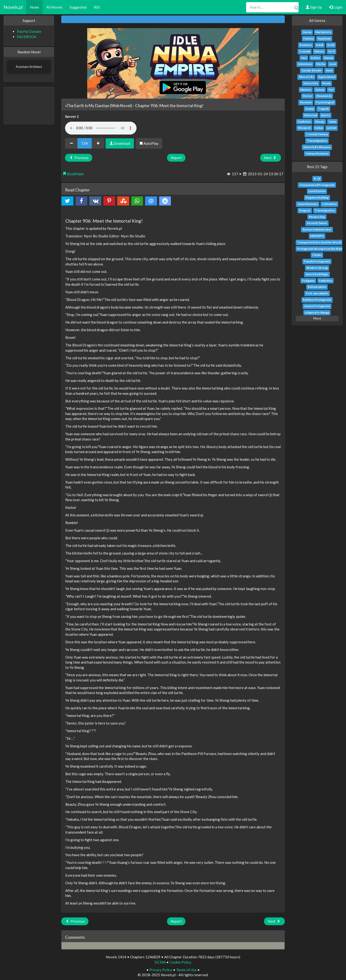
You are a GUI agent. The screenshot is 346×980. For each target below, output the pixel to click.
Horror (307, 96)
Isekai (319, 128)
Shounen (306, 102)
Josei (333, 64)
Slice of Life (306, 77)
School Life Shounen (317, 147)
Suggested (78, 7)
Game (332, 122)
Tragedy (323, 109)
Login (336, 7)
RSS (97, 7)
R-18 (317, 178)
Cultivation (329, 204)
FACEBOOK (27, 37)
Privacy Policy (161, 970)
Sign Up (314, 7)
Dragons (305, 210)
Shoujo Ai (304, 128)
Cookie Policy (180, 962)
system (331, 128)
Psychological (325, 102)
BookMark (73, 174)
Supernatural (327, 77)
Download (120, 143)
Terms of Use (186, 970)
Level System (317, 191)
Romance (306, 45)
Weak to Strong (317, 268)
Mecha (321, 64)
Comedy (305, 51)
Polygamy (308, 281)
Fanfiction (304, 122)
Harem (307, 32)
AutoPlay (149, 143)
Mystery (306, 90)
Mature (319, 51)
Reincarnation (317, 287)
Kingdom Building (317, 197)
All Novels (54, 7)
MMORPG (317, 236)
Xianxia (328, 58)
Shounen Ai (324, 96)
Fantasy (308, 38)
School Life (311, 83)
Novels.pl (13, 7)
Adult (320, 45)
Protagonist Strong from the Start (320, 249)
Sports (326, 115)
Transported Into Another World (319, 242)
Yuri (331, 90)
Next (271, 158)
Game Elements (308, 204)
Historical (310, 115)
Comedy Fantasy (317, 134)
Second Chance (317, 223)
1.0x (85, 143)
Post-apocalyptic (317, 293)
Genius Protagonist (317, 306)
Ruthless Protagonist (317, 300)
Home (34, 7)
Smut (329, 70)
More (317, 318)
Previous (79, 158)
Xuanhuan (324, 38)
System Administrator (317, 229)
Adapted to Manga (317, 312)
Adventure (305, 64)
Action (315, 58)
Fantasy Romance (317, 153)
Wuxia (326, 83)
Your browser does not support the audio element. (101, 128)
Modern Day (317, 217)
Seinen (320, 90)
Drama (310, 109)
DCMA (160, 962)
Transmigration (317, 141)
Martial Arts (323, 32)
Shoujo (320, 122)
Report (176, 158)
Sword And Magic (317, 274)
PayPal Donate (29, 31)
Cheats (317, 255)
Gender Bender (312, 70)
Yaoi (304, 58)
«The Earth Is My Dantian (87, 106)
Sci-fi (331, 51)
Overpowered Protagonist (317, 185)
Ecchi (331, 45)
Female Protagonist (317, 261)
